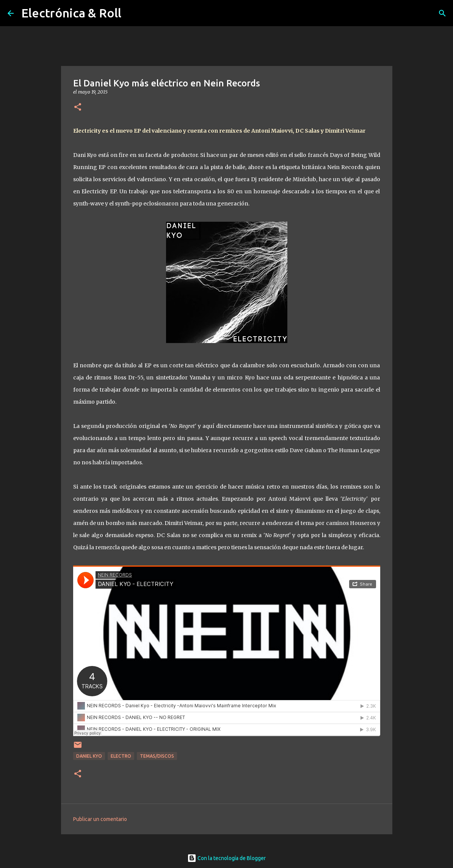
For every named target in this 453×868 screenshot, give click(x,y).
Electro (121, 756)
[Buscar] (442, 13)
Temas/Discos (157, 756)
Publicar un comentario (100, 819)
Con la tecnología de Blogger (226, 858)
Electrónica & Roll (71, 13)
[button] (78, 107)
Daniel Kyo (89, 756)
